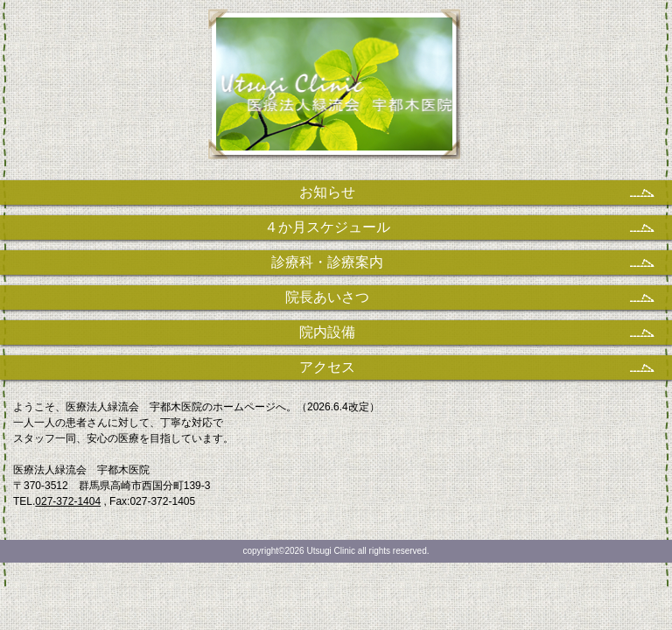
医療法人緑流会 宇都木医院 (336, 92)
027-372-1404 (68, 501)
